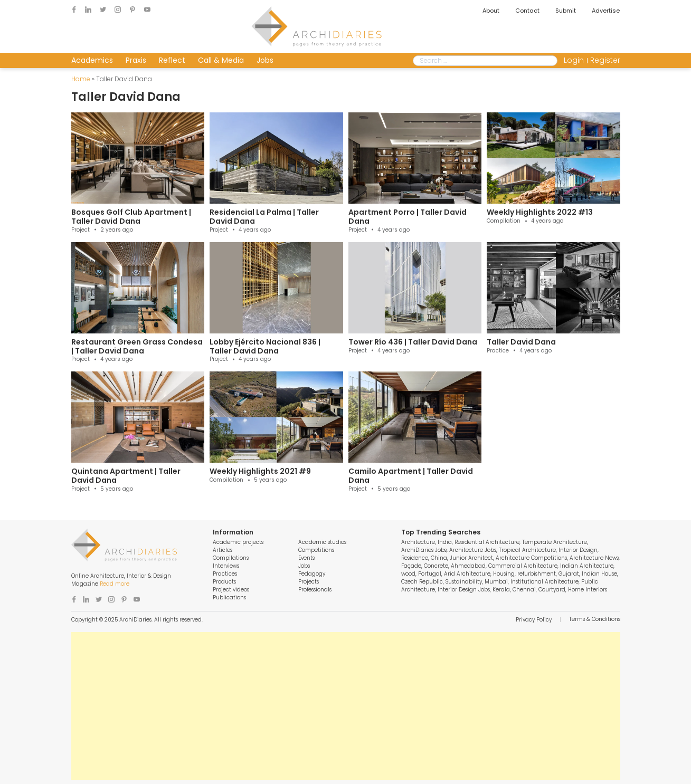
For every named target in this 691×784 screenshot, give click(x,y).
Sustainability (464, 582)
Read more (115, 584)
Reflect (172, 60)
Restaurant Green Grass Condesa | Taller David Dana (137, 346)
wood (408, 574)
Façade (411, 566)
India (445, 542)
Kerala (501, 590)
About (491, 11)
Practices (225, 574)
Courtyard (552, 590)
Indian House (599, 574)
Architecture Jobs (473, 550)
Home (81, 79)
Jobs (265, 60)
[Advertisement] (346, 706)
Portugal (430, 574)
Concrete (436, 566)
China (439, 558)
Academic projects (238, 542)
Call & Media (221, 60)
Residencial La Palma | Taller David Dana (264, 217)
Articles (223, 550)
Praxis (136, 60)
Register (605, 60)
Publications (229, 597)
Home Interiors (588, 590)
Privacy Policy (534, 620)
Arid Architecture (467, 574)
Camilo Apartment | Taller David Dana (411, 476)
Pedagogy (312, 574)
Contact (527, 11)
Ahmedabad (468, 566)
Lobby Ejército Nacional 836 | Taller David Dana (265, 346)
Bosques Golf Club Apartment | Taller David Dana (131, 217)
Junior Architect (471, 558)
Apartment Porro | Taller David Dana (408, 217)
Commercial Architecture (523, 566)
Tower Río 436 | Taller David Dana (413, 342)
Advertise (606, 11)
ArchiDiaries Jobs (424, 550)
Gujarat (569, 574)
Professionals (315, 590)
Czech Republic (422, 582)
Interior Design (578, 550)
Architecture (418, 542)
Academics (92, 60)
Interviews (226, 566)
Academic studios (322, 542)
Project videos (231, 590)
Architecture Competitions (531, 558)
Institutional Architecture (545, 582)
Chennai (524, 590)
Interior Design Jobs (464, 590)
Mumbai (496, 582)
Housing (504, 574)
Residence (415, 558)
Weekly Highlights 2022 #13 (540, 212)
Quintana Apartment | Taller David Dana (126, 476)
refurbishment (537, 574)
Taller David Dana (521, 342)
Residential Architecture (487, 542)
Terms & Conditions (595, 619)
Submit (566, 11)
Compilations (231, 558)
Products (224, 582)
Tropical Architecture (527, 550)
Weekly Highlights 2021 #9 (260, 471)
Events (306, 558)
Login (574, 60)
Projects (309, 582)
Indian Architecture (587, 566)
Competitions (316, 550)
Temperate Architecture (555, 542)
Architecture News (594, 558)
